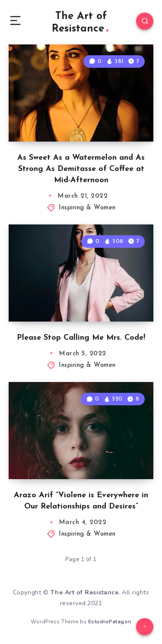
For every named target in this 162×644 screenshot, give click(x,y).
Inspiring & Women (87, 208)
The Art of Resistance (80, 23)
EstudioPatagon (110, 622)
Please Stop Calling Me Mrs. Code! (81, 338)
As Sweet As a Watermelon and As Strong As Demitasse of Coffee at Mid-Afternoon (81, 169)
